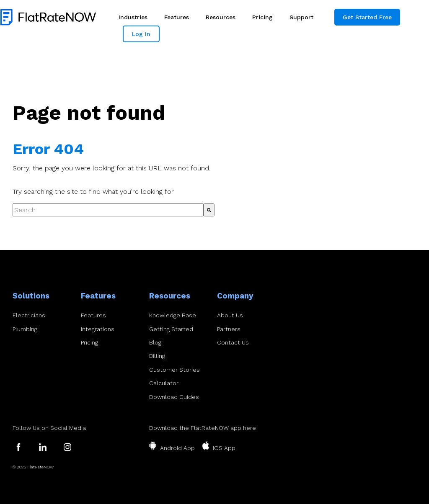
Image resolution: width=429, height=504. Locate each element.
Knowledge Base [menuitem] (173, 315)
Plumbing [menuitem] (25, 329)
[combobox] (108, 210)
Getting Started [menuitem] (171, 329)
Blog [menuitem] (155, 342)
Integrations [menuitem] (98, 329)
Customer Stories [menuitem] (174, 370)
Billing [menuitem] (157, 356)
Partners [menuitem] (229, 329)
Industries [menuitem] (133, 17)
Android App (177, 448)
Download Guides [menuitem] (174, 397)
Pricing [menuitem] (262, 17)
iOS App (224, 448)
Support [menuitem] (301, 17)
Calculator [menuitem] (164, 383)
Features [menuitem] (177, 17)
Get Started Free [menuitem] (367, 17)
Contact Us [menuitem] (233, 342)
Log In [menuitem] (141, 34)
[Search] (209, 210)
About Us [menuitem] (230, 315)
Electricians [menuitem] (29, 315)
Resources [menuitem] (221, 17)
